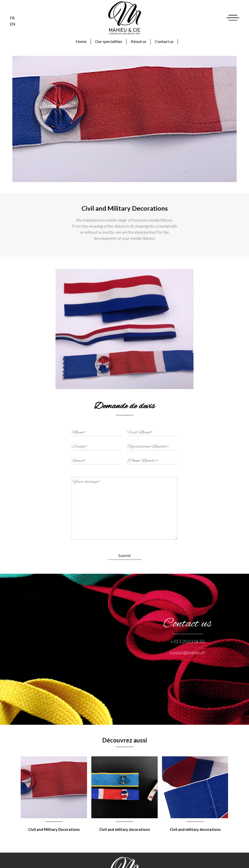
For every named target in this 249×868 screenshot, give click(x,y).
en (13, 24)
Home (81, 41)
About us (139, 41)
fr (12, 18)
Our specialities (109, 41)
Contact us (164, 41)
